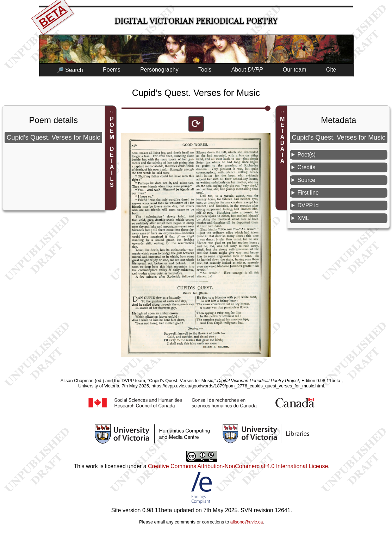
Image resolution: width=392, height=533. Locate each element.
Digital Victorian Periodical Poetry (196, 21)
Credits (307, 167)
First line (308, 193)
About (247, 70)
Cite (331, 70)
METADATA (282, 140)
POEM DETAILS (112, 152)
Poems (112, 70)
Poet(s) (307, 155)
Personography (159, 70)
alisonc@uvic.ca (247, 522)
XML (303, 218)
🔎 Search (70, 70)
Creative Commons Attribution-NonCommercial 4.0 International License (238, 466)
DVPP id (308, 205)
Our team (295, 70)
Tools (205, 70)
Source (307, 180)
